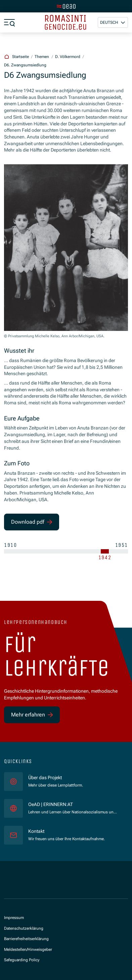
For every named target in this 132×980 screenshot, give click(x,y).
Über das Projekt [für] (45, 777)
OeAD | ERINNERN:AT (73, 804)
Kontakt (36, 831)
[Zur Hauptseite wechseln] (66, 6)
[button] (113, 22)
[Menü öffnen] (9, 22)
